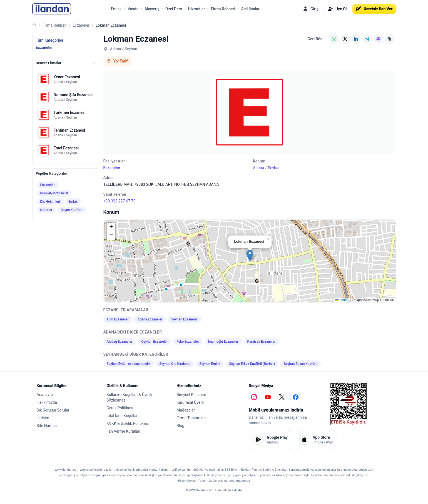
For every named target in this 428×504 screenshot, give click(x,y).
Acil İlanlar (250, 9)
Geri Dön (315, 39)
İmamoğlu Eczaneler (223, 342)
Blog (180, 426)
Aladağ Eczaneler (120, 342)
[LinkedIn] (356, 39)
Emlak (116, 9)
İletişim (43, 418)
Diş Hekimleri (50, 202)
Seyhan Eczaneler (184, 319)
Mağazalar (186, 410)
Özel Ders (174, 9)
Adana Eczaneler (150, 319)
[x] (282, 397)
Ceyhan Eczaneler (154, 342)
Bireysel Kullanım (191, 395)
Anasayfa (45, 395)
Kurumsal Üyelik (190, 402)
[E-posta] (379, 39)
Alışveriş (152, 9)
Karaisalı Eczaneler (262, 342)
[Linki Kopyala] (390, 39)
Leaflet (342, 300)
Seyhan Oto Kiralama (175, 364)
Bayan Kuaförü (71, 210)
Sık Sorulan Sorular (53, 410)
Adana (258, 168)
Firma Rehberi (223, 9)
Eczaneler (81, 25)
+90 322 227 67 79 (120, 201)
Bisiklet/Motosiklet (54, 193)
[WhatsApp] (334, 39)
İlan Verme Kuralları (123, 431)
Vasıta (133, 9)
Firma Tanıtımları (191, 418)
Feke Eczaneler (188, 342)
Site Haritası (47, 426)
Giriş (311, 9)
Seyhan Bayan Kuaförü (301, 364)
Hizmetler (196, 9)
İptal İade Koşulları (122, 416)
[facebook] (296, 397)
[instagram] (254, 397)
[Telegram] (367, 39)
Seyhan (274, 168)
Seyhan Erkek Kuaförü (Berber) (252, 364)
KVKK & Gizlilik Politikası (128, 423)
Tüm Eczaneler (118, 319)
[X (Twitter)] (345, 39)
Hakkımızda (47, 402)
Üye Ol (337, 9)
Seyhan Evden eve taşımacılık (129, 364)
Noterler (46, 210)
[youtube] (268, 397)
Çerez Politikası (120, 408)
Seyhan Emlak (210, 364)
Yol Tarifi (118, 61)
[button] (250, 255)
